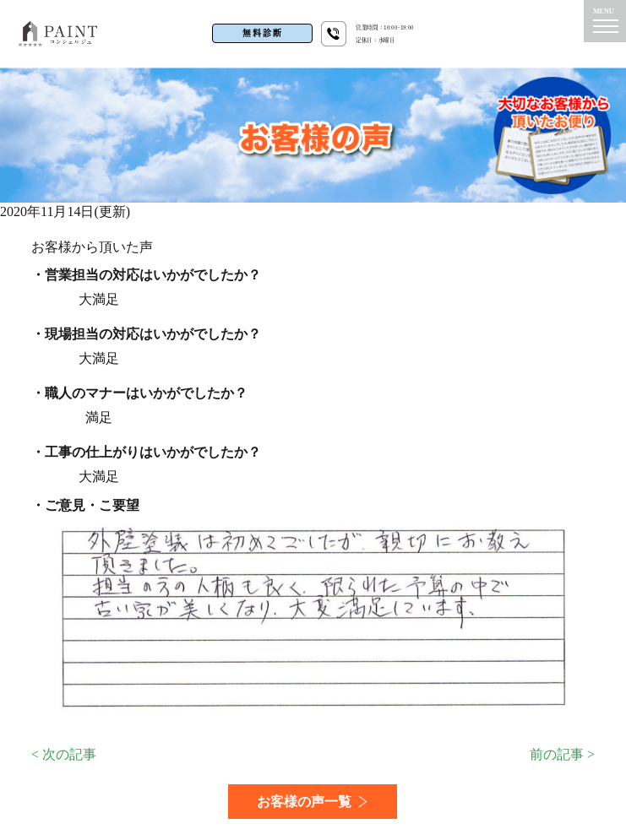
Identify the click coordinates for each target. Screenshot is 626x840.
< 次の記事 (64, 754)
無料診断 (263, 33)
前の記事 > (562, 754)
